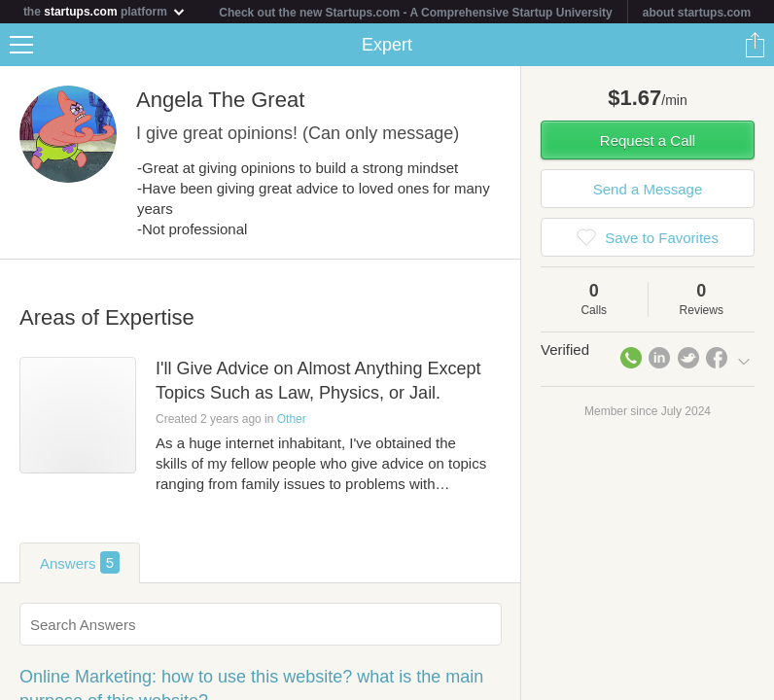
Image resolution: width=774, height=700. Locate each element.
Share (755, 45)
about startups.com (697, 13)
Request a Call (648, 140)
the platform (105, 11)
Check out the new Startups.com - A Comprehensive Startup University (416, 13)
